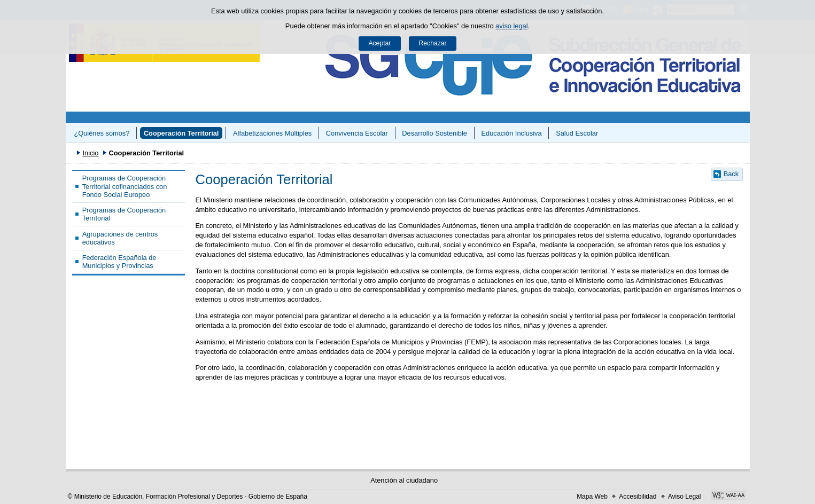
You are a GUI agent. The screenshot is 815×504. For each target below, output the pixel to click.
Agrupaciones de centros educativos (120, 238)
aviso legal (511, 26)
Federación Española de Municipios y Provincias (119, 262)
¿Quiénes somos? (102, 133)
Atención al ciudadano (404, 480)
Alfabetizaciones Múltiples (272, 133)
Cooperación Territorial (181, 133)
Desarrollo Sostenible (434, 133)
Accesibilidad (638, 497)
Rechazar (433, 43)
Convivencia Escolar (357, 133)
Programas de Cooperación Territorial (124, 214)
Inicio (90, 153)
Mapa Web (592, 497)
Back (731, 174)
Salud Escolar (577, 133)
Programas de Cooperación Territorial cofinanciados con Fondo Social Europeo (125, 186)
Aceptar (379, 43)
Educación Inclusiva (512, 133)
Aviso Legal (685, 497)
